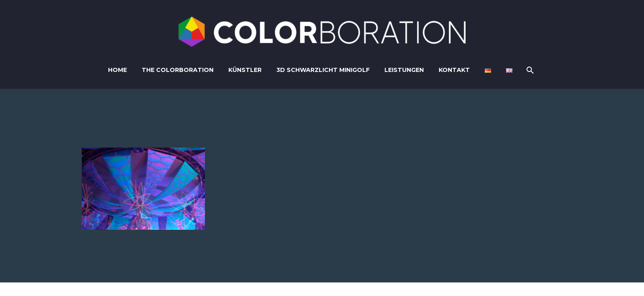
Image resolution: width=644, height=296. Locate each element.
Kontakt (454, 70)
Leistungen (404, 70)
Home (117, 70)
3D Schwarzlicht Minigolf (323, 70)
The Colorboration (178, 70)
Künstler (245, 70)
